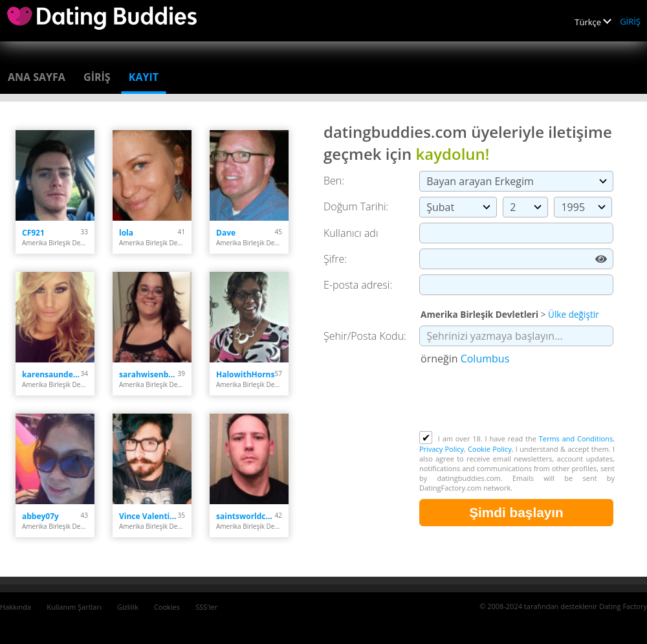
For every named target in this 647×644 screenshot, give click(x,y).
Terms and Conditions (576, 439)
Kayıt (144, 77)
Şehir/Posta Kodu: (365, 336)
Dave (226, 233)
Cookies (167, 607)
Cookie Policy (490, 449)
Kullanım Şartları (74, 607)
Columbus (485, 359)
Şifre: (335, 259)
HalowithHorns (245, 374)
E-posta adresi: (358, 285)
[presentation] (518, 399)
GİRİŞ (630, 21)
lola (126, 233)
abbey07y (40, 516)
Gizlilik (128, 607)
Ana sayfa (37, 77)
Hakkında (16, 607)
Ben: (334, 181)
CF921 (33, 233)
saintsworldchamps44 (246, 516)
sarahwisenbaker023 (148, 374)
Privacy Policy (442, 449)
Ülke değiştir (574, 314)
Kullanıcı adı (351, 233)
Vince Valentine (148, 516)
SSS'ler (206, 607)
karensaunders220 (51, 374)
